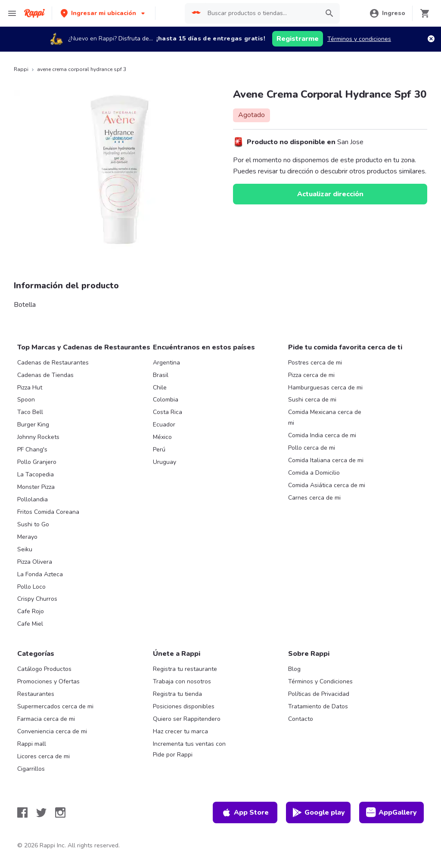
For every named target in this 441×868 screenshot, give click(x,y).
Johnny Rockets (38, 437)
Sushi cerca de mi (312, 400)
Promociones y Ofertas (48, 681)
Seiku (25, 549)
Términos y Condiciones (320, 681)
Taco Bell (30, 412)
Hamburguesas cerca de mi (325, 388)
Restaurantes (36, 694)
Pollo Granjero (37, 462)
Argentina (166, 363)
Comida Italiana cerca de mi (326, 460)
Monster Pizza (36, 487)
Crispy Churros (37, 599)
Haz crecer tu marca (180, 731)
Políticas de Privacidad (319, 694)
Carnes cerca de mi (314, 498)
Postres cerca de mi (315, 363)
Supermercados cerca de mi (55, 706)
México (162, 437)
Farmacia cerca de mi (46, 719)
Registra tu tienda (177, 694)
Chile (160, 388)
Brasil (161, 375)
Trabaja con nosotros (182, 681)
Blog (294, 669)
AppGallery (391, 812)
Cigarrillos (31, 769)
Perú (159, 449)
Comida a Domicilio (314, 473)
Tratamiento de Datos (318, 706)
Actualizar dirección (330, 194)
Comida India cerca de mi (322, 435)
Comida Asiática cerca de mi (327, 485)
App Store (245, 812)
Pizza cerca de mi (311, 375)
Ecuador (164, 425)
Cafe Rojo (31, 611)
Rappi (21, 69)
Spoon (26, 400)
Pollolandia (33, 499)
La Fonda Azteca (40, 574)
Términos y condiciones (359, 39)
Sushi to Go (33, 524)
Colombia (166, 400)
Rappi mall (32, 744)
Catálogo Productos (44, 669)
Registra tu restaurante (185, 669)
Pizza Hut (30, 388)
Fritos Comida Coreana (48, 512)
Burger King (33, 425)
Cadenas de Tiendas (45, 375)
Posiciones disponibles (184, 706)
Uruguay (165, 462)
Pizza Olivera (35, 562)
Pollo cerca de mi (312, 448)
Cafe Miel (30, 624)
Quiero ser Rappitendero (187, 719)
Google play (318, 812)
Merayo (27, 537)
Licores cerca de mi (43, 756)
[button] (104, 13)
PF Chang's (32, 449)
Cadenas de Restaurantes (53, 363)
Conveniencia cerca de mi (52, 731)
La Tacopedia (36, 474)
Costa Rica (168, 412)
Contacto (301, 719)
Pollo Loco (31, 587)
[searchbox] (261, 13)
